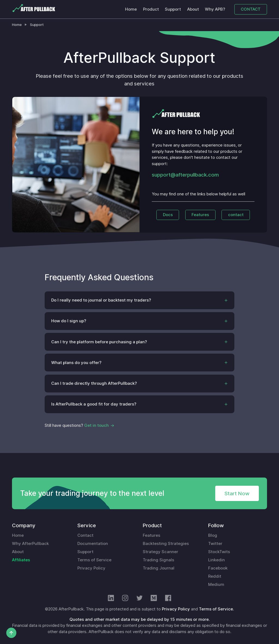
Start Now (237, 493)
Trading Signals (158, 560)
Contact (85, 535)
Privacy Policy (91, 568)
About (193, 9)
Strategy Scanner (160, 552)
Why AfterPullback (30, 544)
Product (151, 9)
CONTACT (251, 9)
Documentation (93, 544)
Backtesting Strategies (166, 544)
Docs (168, 215)
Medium (216, 585)
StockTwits (219, 552)
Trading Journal (159, 568)
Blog (213, 535)
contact (236, 215)
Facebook (218, 568)
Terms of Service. (216, 609)
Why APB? (215, 9)
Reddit (215, 576)
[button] (140, 300)
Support (173, 9)
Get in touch (96, 425)
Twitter (215, 544)
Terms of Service (94, 560)
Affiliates (21, 560)
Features (200, 215)
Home (131, 9)
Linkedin (216, 560)
